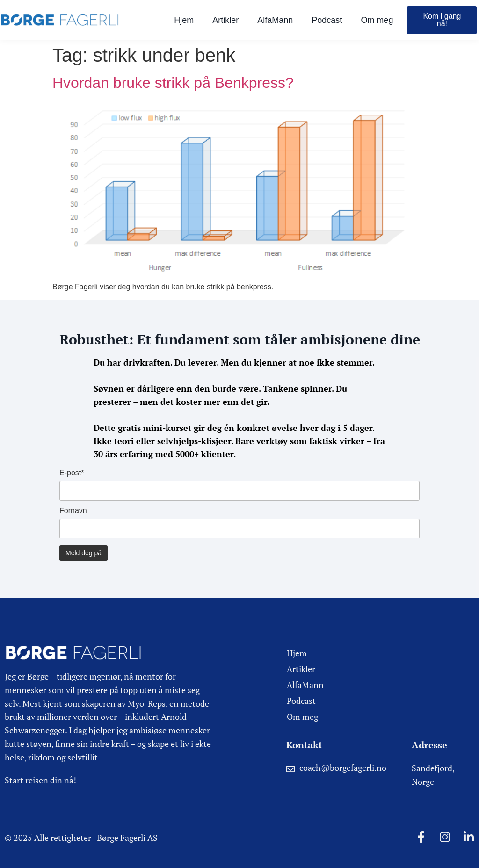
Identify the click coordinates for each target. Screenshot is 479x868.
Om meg (377, 20)
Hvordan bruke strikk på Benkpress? (173, 83)
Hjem (184, 20)
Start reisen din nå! (40, 780)
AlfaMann (275, 20)
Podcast (327, 20)
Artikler (225, 20)
